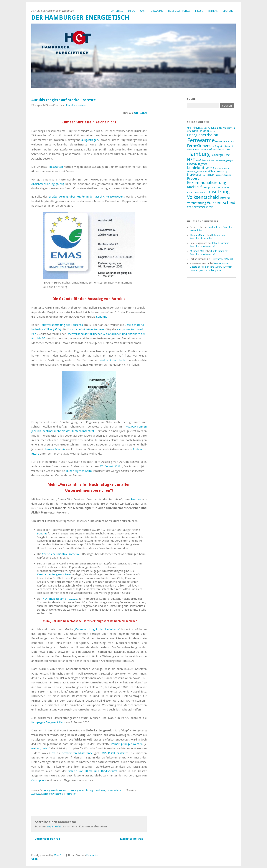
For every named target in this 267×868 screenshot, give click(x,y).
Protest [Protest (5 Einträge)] (193, 178)
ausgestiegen (90, 140)
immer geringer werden (127, 744)
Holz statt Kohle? (179, 11)
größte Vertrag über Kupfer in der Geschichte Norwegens (87, 197)
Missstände (85, 753)
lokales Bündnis (55, 449)
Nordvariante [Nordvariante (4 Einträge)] (196, 175)
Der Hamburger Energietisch (80, 18)
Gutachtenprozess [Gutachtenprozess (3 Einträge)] (220, 149)
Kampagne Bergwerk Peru (54, 574)
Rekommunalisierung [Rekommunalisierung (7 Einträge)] (207, 183)
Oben (34, 859)
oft (54, 753)
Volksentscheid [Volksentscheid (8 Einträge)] (221, 203)
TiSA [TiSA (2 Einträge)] (227, 187)
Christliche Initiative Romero (85, 329)
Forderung (87, 791)
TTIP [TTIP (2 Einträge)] (203, 193)
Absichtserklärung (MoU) (48, 184)
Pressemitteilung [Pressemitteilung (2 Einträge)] (223, 175)
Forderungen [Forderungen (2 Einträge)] (193, 150)
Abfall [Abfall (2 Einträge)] (190, 128)
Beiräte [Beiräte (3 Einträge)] (221, 128)
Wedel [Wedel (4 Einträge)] (191, 207)
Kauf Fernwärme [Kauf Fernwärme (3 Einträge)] (205, 160)
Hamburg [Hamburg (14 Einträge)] (198, 154)
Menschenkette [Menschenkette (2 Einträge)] (222, 168)
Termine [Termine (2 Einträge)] (221, 187)
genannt (101, 317)
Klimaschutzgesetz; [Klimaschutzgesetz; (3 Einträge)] (198, 164)
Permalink (71, 794)
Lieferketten (100, 791)
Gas (142, 11)
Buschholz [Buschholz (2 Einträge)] (230, 128)
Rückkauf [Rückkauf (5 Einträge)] (194, 187)
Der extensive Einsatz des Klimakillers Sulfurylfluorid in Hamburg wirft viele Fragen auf (211, 267)
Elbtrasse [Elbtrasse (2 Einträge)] (211, 131)
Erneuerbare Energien (70, 791)
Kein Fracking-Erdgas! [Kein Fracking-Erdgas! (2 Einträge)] (224, 161)
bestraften (56, 167)
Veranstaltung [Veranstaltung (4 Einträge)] (197, 203)
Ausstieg (136, 499)
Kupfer (45, 794)
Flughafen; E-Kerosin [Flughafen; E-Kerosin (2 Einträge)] (225, 146)
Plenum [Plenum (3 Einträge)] (210, 175)
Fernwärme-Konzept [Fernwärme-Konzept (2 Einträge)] (225, 141)
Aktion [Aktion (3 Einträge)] (196, 128)
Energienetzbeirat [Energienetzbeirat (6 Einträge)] (203, 135)
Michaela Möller (198, 251)
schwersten (69, 753)
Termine (213, 11)
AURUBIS (36, 794)
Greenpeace (39, 780)
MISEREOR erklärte (114, 753)
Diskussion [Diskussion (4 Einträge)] (199, 131)
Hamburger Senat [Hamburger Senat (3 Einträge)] (220, 155)
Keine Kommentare (76, 105)
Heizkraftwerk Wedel (222, 259)
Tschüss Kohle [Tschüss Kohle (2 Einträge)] (194, 193)
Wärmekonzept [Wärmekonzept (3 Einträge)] (205, 207)
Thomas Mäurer (198, 235)
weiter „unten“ (41, 748)
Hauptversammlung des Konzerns (61, 325)
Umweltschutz (114, 791)
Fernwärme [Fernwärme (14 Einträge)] (201, 140)
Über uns (228, 11)
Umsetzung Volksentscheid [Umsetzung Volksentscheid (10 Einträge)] (208, 194)
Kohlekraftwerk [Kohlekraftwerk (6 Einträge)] (201, 168)
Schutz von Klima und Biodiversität (93, 771)
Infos (132, 11)
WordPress (59, 855)
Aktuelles (117, 11)
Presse (199, 11)
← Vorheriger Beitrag (46, 839)
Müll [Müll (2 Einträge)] (205, 172)
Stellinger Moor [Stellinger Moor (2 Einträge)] (210, 187)
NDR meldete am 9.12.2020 (60, 599)
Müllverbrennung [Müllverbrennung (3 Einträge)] (217, 171)
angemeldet (54, 826)
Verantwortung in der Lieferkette (97, 629)
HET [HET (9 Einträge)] (191, 160)
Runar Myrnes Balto (79, 471)
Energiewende (51, 791)
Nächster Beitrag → (133, 839)
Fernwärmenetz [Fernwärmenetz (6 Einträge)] (201, 146)
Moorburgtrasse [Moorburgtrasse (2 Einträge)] (195, 172)
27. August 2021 (110, 466)
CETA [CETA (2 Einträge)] (189, 131)
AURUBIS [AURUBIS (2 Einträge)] (212, 128)
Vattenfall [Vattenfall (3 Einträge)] (225, 198)
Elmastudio (92, 855)
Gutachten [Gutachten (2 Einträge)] (205, 150)
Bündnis (42, 534)
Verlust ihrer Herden (113, 360)
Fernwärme (156, 11)
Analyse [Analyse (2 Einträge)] (204, 128)
